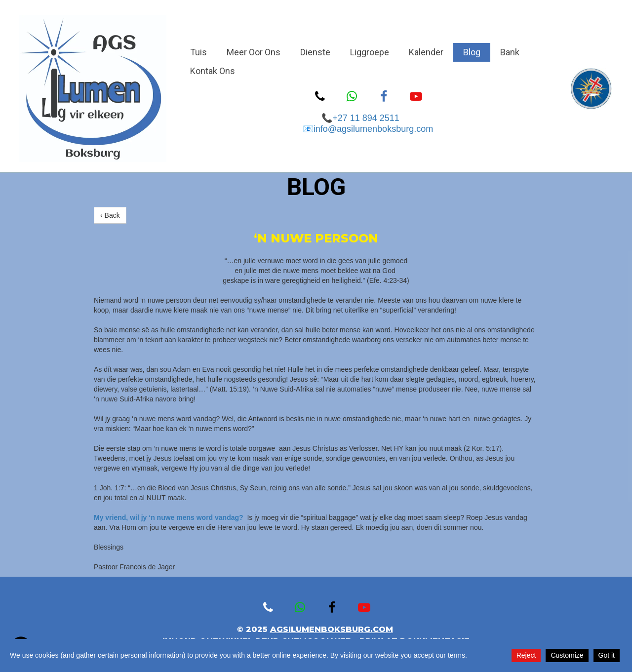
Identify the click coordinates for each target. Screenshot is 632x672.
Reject (526, 655)
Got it (607, 655)
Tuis (198, 52)
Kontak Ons (213, 71)
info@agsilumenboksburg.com (373, 129)
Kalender (426, 52)
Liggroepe (370, 52)
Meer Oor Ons (254, 52)
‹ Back (110, 215)
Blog (472, 52)
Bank (510, 52)
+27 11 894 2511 (368, 118)
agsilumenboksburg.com (332, 629)
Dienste (315, 52)
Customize (567, 655)
